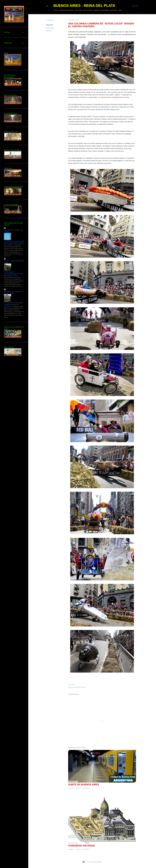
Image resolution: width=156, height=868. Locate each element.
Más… (120, 10)
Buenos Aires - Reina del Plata (84, 6)
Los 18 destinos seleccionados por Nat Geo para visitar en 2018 (13, 274)
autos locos (50, 28)
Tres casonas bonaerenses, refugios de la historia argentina (13, 305)
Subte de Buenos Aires (84, 784)
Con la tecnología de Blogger (92, 862)
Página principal (67, 10)
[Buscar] (135, 6)
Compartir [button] (50, 20)
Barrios (114, 10)
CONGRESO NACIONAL (82, 846)
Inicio (56, 10)
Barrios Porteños (101, 10)
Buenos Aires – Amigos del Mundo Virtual (13, 292)
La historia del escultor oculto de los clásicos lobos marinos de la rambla (14, 243)
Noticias (78, 10)
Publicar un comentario (83, 788)
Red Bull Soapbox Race (111, 109)
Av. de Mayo (88, 10)
